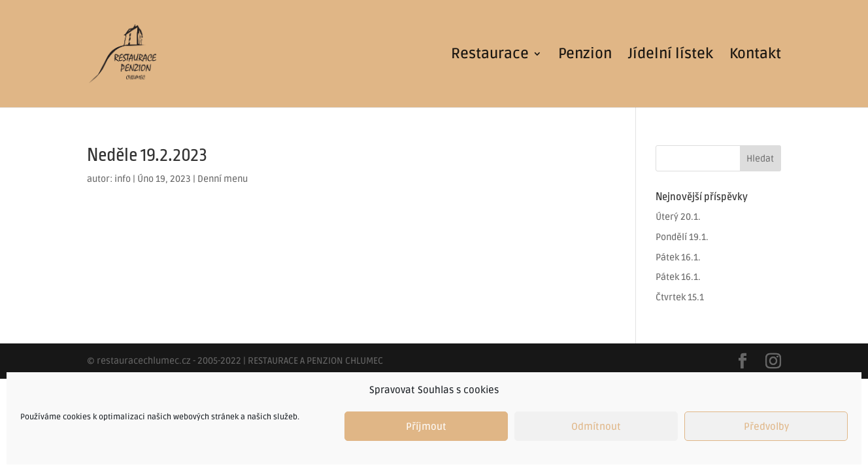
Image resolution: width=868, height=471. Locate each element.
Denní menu (223, 179)
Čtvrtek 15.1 (680, 297)
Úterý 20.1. (678, 217)
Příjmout (426, 427)
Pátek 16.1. (678, 257)
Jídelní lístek (671, 56)
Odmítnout (596, 427)
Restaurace (490, 56)
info (123, 179)
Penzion (585, 56)
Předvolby (766, 427)
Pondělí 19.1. (682, 237)
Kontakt (755, 56)
